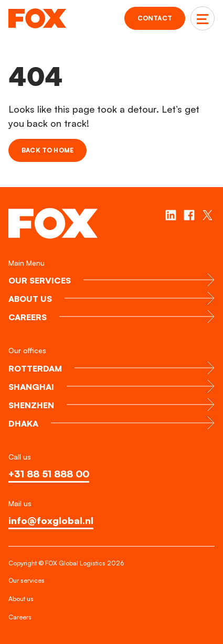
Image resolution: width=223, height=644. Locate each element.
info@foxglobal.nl (51, 520)
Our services (26, 580)
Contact (155, 18)
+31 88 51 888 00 (49, 474)
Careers (20, 617)
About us (21, 599)
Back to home (47, 150)
